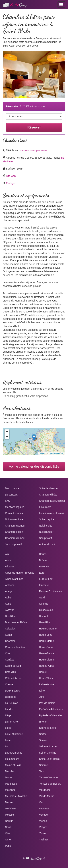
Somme (44, 765)
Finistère (44, 585)
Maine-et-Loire (13, 765)
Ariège (9, 591)
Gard (42, 598)
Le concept (11, 495)
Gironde (44, 604)
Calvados (10, 629)
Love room (45, 507)
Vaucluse (44, 809)
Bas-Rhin (10, 616)
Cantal (9, 635)
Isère (42, 691)
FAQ (8, 501)
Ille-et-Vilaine (47, 678)
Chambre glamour (15, 526)
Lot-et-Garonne (14, 753)
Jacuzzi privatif (13, 544)
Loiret (8, 740)
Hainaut (44, 616)
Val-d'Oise (45, 790)
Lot (7, 746)
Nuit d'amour (46, 532)
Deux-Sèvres (12, 691)
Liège (8, 715)
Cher (8, 653)
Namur (9, 821)
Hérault (43, 672)
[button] (7, 75)
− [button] (7, 437)
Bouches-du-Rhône (16, 622)
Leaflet (42, 453)
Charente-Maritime (16, 647)
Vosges (43, 827)
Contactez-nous (14, 513)
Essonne (44, 566)
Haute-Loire (46, 635)
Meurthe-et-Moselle (16, 796)
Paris (8, 846)
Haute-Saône (47, 647)
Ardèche (10, 585)
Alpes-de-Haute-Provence (20, 573)
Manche (10, 771)
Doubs (43, 554)
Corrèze (10, 660)
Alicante (10, 566)
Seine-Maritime (48, 753)
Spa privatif (46, 538)
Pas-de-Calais (47, 703)
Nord (8, 827)
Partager (11, 183)
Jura (42, 697)
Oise (8, 833)
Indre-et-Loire (47, 684)
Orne (8, 840)
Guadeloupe (46, 610)
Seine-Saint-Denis (49, 759)
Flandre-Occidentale (51, 591)
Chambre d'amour (15, 538)
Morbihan (10, 809)
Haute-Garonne (48, 629)
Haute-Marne (47, 641)
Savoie (43, 740)
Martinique (11, 784)
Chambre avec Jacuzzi (52, 501)
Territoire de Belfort (50, 784)
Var (41, 802)
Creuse (9, 684)
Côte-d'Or (11, 672)
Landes (9, 709)
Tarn (42, 771)
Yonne (43, 833)
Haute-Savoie (47, 653)
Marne (9, 777)
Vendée (44, 815)
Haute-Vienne (47, 660)
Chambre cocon (14, 532)
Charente (10, 641)
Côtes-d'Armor (13, 678)
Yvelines (44, 840)
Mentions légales (15, 507)
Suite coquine (47, 519)
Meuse (9, 802)
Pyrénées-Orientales (51, 715)
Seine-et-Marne (48, 746)
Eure (42, 573)
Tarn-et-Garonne (49, 777)
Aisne (8, 560)
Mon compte (12, 488)
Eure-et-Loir (46, 579)
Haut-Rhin (45, 622)
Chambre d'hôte (48, 495)
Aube (8, 598)
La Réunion (12, 703)
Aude (8, 604)
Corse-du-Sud (13, 666)
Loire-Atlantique (14, 734)
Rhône (43, 722)
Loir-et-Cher (12, 722)
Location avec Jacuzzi (52, 513)
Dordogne (11, 697)
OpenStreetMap (56, 453)
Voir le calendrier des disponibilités (34, 466)
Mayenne (10, 790)
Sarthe (43, 734)
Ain (7, 554)
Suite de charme (48, 488)
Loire (8, 728)
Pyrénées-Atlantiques (51, 709)
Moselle (9, 815)
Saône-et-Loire (48, 728)
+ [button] (7, 432)
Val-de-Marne (47, 796)
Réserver (34, 127)
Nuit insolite (46, 526)
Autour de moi (47, 544)
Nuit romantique (14, 519)
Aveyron (10, 610)
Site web (11, 176)
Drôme (43, 560)
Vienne (43, 821)
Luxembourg (12, 759)
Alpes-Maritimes (14, 579)
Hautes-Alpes (47, 666)
